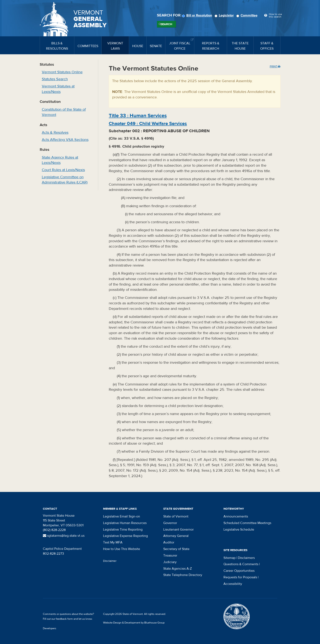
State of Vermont (176, 516)
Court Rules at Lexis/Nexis (63, 170)
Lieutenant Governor (178, 530)
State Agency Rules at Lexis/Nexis (60, 160)
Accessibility (233, 584)
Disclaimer (110, 561)
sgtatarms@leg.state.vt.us (64, 536)
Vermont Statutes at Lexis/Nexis (58, 89)
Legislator (225, 15)
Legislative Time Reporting (123, 530)
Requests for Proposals (240, 577)
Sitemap (229, 558)
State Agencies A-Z (178, 569)
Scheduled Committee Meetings (247, 523)
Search (166, 24)
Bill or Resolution (198, 15)
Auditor (169, 542)
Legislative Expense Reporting (125, 536)
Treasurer (170, 556)
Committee (248, 15)
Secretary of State (176, 549)
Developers (50, 628)
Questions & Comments (241, 564)
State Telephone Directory (183, 575)
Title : (138, 116)
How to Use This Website (122, 549)
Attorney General (176, 536)
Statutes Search (55, 79)
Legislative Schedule (239, 530)
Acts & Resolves (55, 133)
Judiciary (170, 562)
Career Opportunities (239, 571)
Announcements (236, 516)
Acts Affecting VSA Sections (65, 140)
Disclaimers (246, 558)
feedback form (64, 619)
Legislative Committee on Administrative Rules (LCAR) (65, 180)
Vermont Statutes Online (62, 72)
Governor (170, 523)
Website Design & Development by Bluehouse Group (134, 623)
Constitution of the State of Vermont (64, 112)
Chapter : (148, 124)
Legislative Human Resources (125, 523)
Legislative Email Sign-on (122, 516)
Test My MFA (113, 542)
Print (275, 67)
